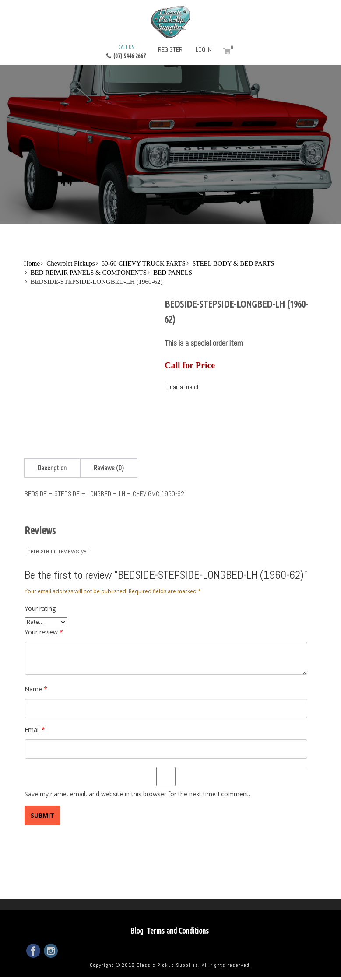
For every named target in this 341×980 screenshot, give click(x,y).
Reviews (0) (109, 468)
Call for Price (190, 365)
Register (170, 49)
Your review (44, 632)
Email (35, 730)
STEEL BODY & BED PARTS (233, 263)
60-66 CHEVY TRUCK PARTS (144, 263)
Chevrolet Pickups (70, 263)
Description (52, 468)
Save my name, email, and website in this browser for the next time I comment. (137, 794)
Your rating (40, 608)
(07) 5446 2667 (126, 51)
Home (32, 263)
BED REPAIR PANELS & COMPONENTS (89, 273)
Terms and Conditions (178, 931)
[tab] (52, 468)
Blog (137, 931)
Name (36, 689)
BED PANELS (173, 273)
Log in (204, 49)
